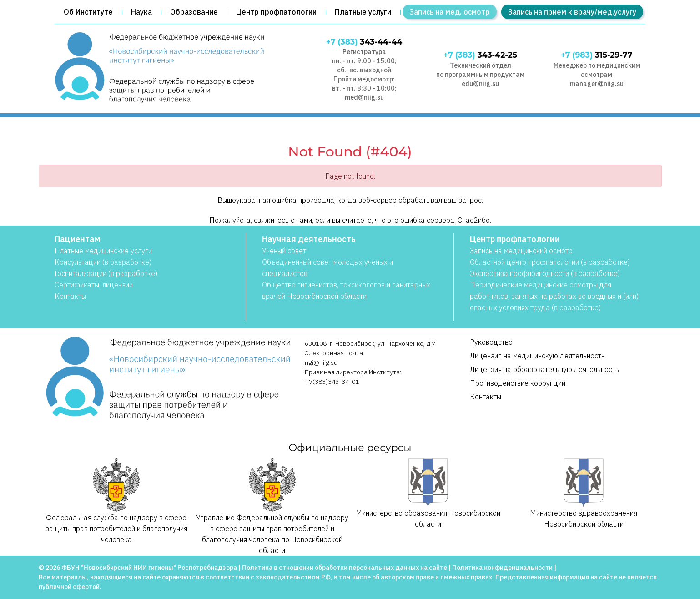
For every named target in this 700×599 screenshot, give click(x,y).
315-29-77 (597, 55)
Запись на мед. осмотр (450, 12)
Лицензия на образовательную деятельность (544, 369)
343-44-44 (364, 42)
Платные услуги (363, 12)
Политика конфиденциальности (502, 568)
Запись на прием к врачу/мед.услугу (572, 12)
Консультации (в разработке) (103, 262)
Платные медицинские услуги (103, 251)
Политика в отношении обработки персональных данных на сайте (345, 568)
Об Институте (88, 12)
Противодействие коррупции (518, 383)
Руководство (491, 342)
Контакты (70, 296)
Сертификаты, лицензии (94, 285)
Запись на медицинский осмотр (521, 251)
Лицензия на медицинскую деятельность (537, 356)
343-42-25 (480, 55)
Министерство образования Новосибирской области (428, 493)
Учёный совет (284, 251)
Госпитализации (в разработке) (106, 273)
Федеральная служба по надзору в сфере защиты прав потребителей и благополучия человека (116, 501)
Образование (194, 12)
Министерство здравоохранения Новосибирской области (584, 493)
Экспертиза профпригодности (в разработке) (545, 273)
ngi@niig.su (321, 362)
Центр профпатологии (276, 12)
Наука (141, 12)
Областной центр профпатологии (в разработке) (550, 262)
